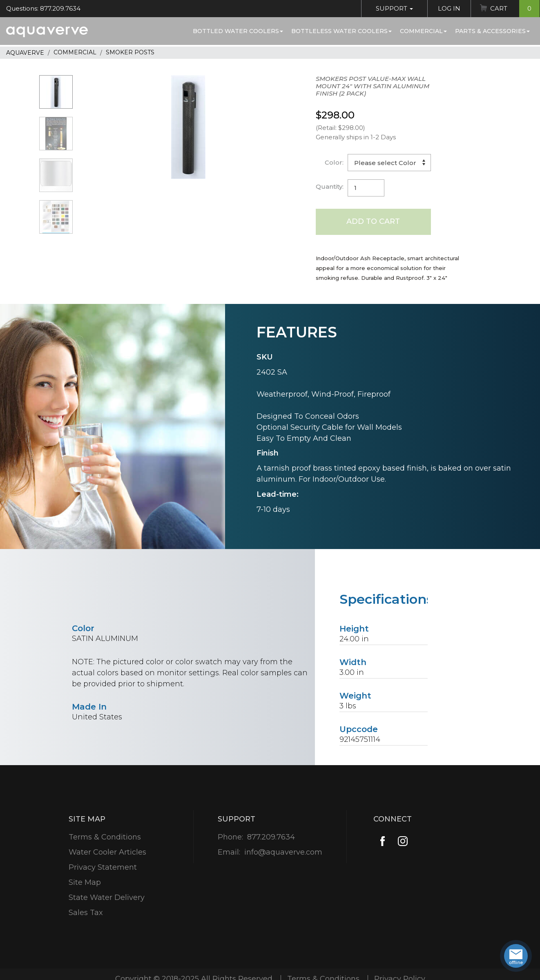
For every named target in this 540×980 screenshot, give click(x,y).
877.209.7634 (271, 837)
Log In (449, 8)
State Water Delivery (107, 897)
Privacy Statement (103, 867)
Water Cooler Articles (107, 852)
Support (394, 8)
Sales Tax (86, 913)
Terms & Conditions (105, 837)
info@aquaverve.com (283, 852)
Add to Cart (373, 221)
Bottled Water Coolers (238, 31)
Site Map (85, 882)
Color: (334, 162)
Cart (515, 9)
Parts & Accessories (492, 31)
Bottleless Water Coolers (341, 31)
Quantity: (330, 186)
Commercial (423, 31)
